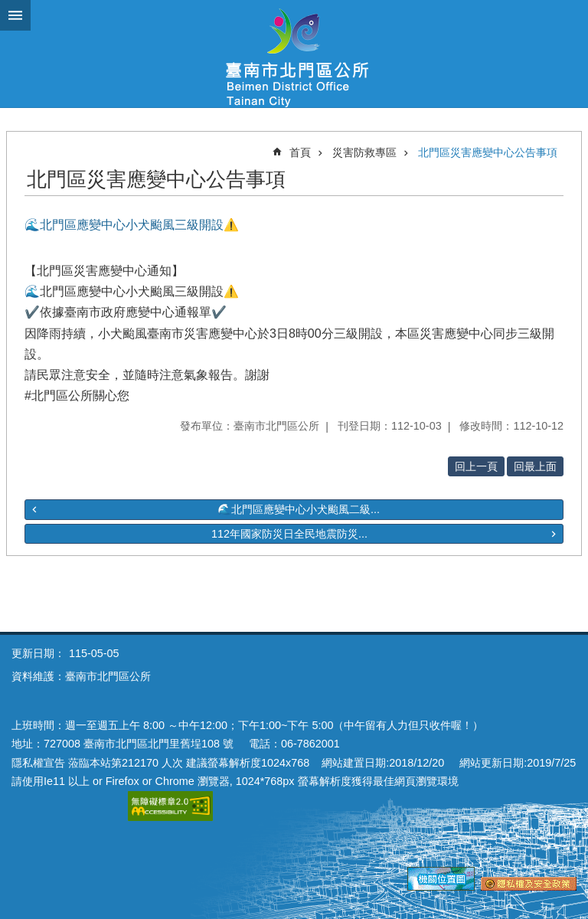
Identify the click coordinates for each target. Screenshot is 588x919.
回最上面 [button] (535, 466)
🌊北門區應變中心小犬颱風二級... (299, 509)
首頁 (300, 152)
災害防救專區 (364, 152)
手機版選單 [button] (15, 15)
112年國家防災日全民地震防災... (289, 534)
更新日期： (38, 653)
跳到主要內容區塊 (8, 8)
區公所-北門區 (294, 54)
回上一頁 (476, 466)
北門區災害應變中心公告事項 (488, 152)
